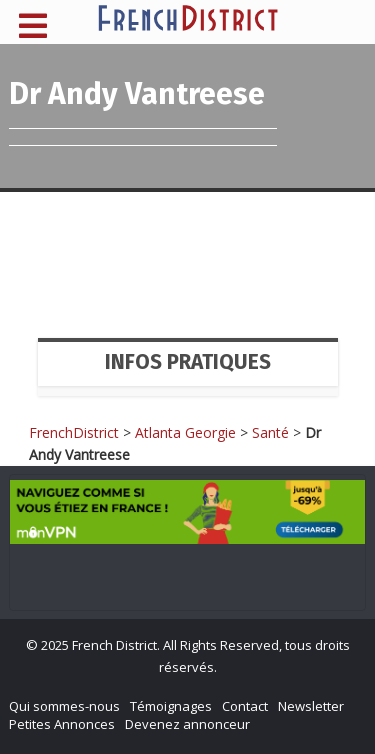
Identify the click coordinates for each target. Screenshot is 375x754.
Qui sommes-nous (64, 706)
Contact (245, 706)
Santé (270, 432)
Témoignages (171, 706)
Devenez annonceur (187, 724)
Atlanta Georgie (185, 432)
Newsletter (311, 706)
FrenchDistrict (74, 432)
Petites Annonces (62, 724)
